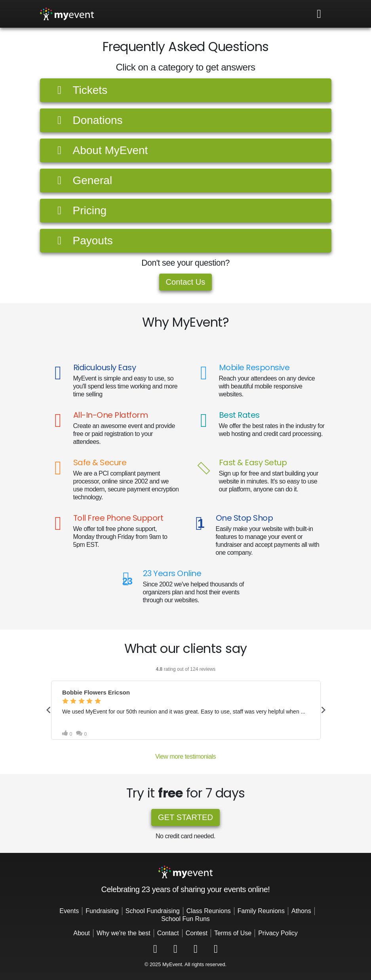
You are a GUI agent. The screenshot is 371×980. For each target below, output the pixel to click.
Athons (301, 911)
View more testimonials (185, 756)
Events (69, 911)
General (83, 180)
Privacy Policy (278, 933)
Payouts (83, 241)
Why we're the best (124, 933)
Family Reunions (261, 911)
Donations (88, 120)
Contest (197, 933)
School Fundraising (153, 911)
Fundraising (102, 911)
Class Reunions (209, 911)
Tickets (80, 90)
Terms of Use (233, 933)
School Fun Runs (185, 919)
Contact (168, 933)
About (82, 933)
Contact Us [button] (186, 282)
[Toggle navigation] (319, 14)
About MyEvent (100, 150)
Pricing (80, 210)
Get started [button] (185, 817)
